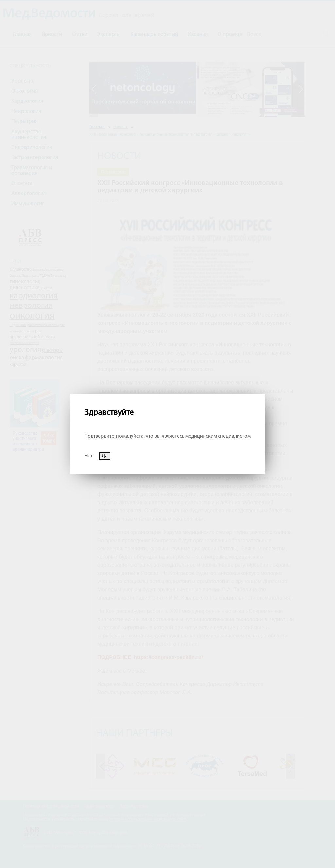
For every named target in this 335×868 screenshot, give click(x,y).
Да (105, 456)
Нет (88, 456)
